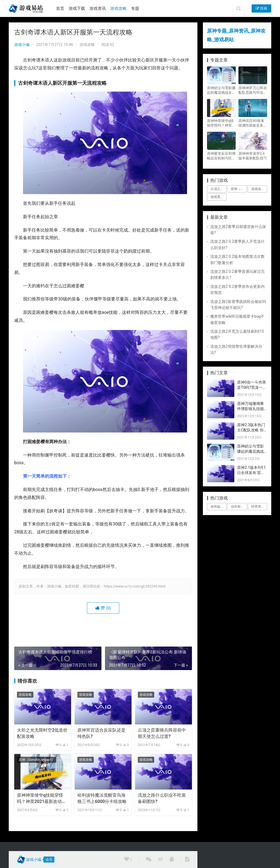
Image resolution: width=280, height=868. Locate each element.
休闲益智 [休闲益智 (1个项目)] (217, 507)
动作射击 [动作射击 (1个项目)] (237, 507)
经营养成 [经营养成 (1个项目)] (258, 507)
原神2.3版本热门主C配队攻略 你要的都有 (251, 430)
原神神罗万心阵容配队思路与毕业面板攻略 (253, 90)
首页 (60, 8)
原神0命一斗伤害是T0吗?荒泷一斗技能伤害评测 (252, 388)
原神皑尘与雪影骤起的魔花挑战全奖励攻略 (221, 90)
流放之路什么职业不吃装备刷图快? (162, 798)
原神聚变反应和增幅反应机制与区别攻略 (221, 156)
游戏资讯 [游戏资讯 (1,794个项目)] (217, 197)
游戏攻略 (118, 8)
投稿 (261, 8)
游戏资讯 (98, 8)
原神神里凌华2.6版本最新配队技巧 (253, 156)
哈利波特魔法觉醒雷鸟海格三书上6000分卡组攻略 (102, 798)
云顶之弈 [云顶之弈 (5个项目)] (217, 189)
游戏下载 (77, 8)
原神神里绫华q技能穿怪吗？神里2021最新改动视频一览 (42, 799)
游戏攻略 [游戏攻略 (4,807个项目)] (258, 189)
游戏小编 (22, 45)
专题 (135, 8)
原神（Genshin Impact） (37, 760)
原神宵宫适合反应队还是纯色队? (101, 733)
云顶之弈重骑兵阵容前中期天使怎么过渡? (162, 733)
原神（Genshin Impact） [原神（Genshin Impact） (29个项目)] (239, 189)
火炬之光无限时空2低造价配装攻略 (42, 733)
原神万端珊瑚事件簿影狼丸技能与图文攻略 (250, 409)
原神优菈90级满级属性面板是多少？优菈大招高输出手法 (253, 123)
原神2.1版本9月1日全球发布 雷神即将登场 (251, 473)
